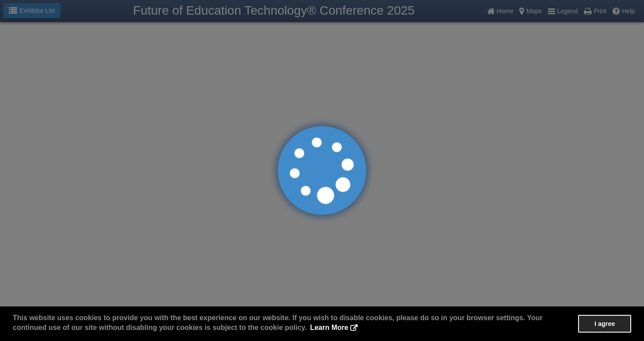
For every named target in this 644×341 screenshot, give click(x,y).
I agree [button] (605, 324)
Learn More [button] (329, 327)
